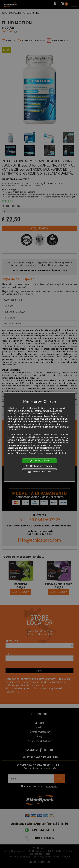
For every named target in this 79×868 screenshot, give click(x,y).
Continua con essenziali (40, 466)
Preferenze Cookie (40, 472)
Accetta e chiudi (39, 461)
